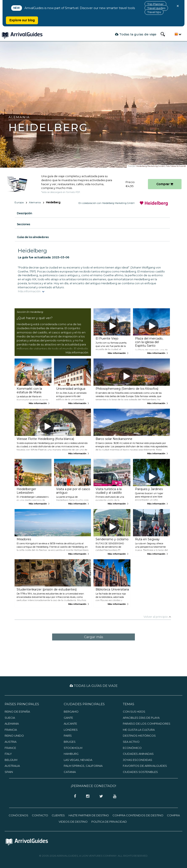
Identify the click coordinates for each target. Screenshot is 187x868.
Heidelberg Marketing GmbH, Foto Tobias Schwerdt (161, 166)
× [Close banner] (178, 6)
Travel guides (156, 8)
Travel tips (154, 12)
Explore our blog (22, 20)
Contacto (40, 815)
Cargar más (93, 637)
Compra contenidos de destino (138, 815)
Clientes (58, 815)
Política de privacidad (109, 822)
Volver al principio (156, 617)
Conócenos (18, 815)
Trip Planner (155, 4)
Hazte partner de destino (89, 815)
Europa (19, 202)
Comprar (165, 184)
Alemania (35, 202)
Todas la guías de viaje (136, 34)
